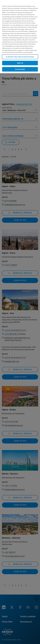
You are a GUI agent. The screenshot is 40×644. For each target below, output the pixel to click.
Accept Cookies (20, 69)
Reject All (20, 63)
